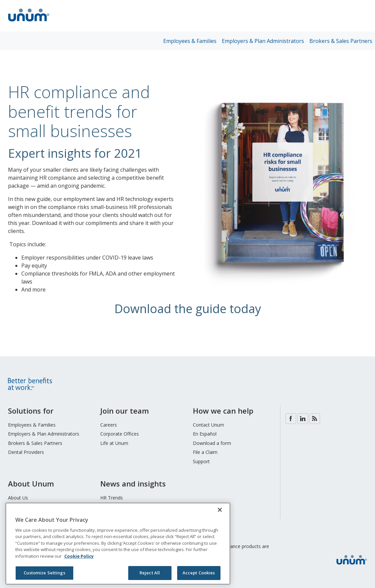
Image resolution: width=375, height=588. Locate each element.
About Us (18, 498)
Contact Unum (208, 425)
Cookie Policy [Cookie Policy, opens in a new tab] (79, 556)
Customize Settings (44, 573)
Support (201, 461)
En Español (205, 434)
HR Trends (112, 498)
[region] (118, 544)
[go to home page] (29, 22)
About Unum (31, 484)
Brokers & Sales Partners (341, 41)
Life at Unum (114, 443)
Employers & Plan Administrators (263, 41)
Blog (315, 419)
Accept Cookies (199, 573)
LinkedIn (303, 419)
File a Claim (205, 452)
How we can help (223, 411)
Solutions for (31, 411)
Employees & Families (190, 41)
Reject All (150, 573)
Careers (109, 425)
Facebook (291, 419)
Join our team (125, 411)
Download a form (212, 443)
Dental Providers (26, 452)
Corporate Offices (120, 434)
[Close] (220, 510)
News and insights (133, 484)
